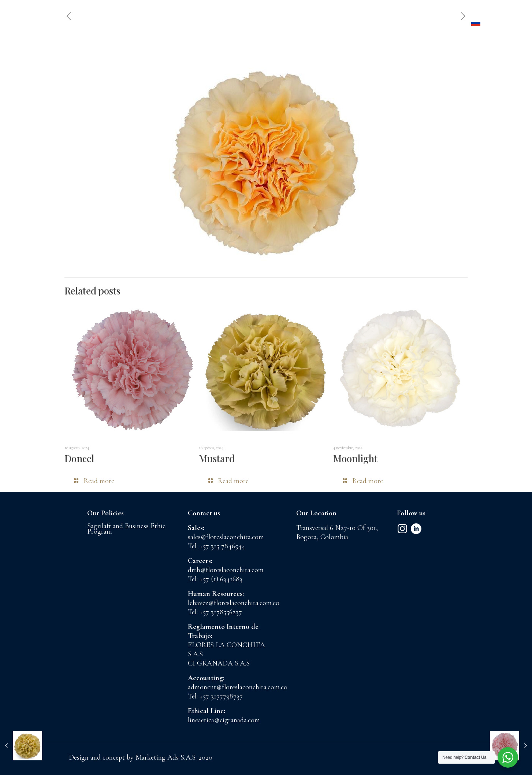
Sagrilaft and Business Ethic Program (126, 529)
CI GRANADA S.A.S (219, 663)
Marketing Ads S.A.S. (167, 757)
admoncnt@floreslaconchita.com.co (238, 687)
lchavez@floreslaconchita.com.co (234, 603)
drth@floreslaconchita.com (226, 570)
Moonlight (355, 458)
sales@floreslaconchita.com (226, 537)
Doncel (79, 458)
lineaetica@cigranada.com (224, 720)
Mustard (217, 458)
